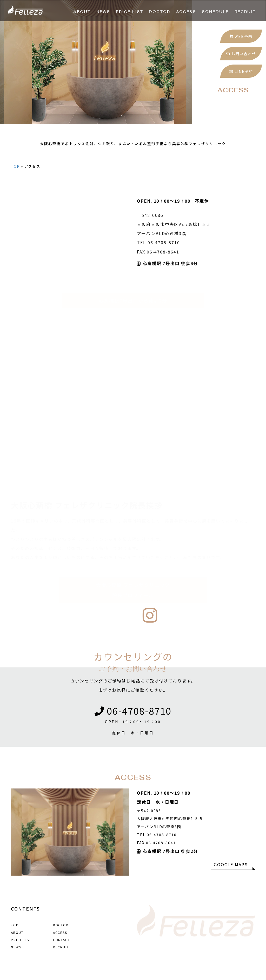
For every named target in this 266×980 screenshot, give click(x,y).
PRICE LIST (21, 940)
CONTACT (62, 940)
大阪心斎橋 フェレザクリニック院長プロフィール (133, 580)
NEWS (16, 947)
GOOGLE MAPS (231, 864)
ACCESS (60, 932)
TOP (15, 176)
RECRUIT (61, 947)
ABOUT (17, 932)
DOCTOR (61, 925)
